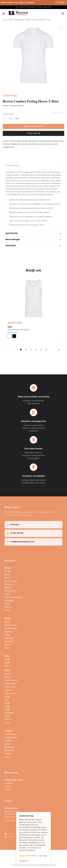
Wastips (8, 787)
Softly (7, 604)
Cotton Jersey (10, 687)
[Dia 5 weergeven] (41, 350)
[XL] (11, 119)
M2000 (7, 703)
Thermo (8, 607)
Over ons (8, 790)
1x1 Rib (7, 622)
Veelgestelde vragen (14, 780)
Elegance (8, 588)
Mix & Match (9, 642)
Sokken (7, 716)
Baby (7, 656)
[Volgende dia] (59, 350)
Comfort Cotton (10, 625)
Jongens (8, 731)
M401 (7, 666)
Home (5, 20)
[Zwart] (14, 336)
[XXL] (17, 119)
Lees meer (43, 856)
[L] (5, 119)
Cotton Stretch (10, 684)
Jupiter (7, 697)
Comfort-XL (9, 584)
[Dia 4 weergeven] (36, 350)
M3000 (7, 594)
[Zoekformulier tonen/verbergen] (63, 14)
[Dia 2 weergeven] (26, 350)
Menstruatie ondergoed (14, 597)
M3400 (7, 663)
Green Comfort (10, 591)
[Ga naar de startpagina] (18, 13)
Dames (8, 568)
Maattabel (9, 784)
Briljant (7, 578)
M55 (6, 700)
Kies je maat (8, 114)
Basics (7, 575)
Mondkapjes (9, 601)
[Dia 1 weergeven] (21, 350)
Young (7, 610)
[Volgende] (62, 90)
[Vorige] (5, 90)
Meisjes (8, 619)
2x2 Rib (7, 571)
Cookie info (24, 861)
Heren (10, 20)
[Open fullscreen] (61, 28)
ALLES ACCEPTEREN (28, 856)
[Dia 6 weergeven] (46, 350)
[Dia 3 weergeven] (31, 350)
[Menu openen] (4, 14)
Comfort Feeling (19, 20)
